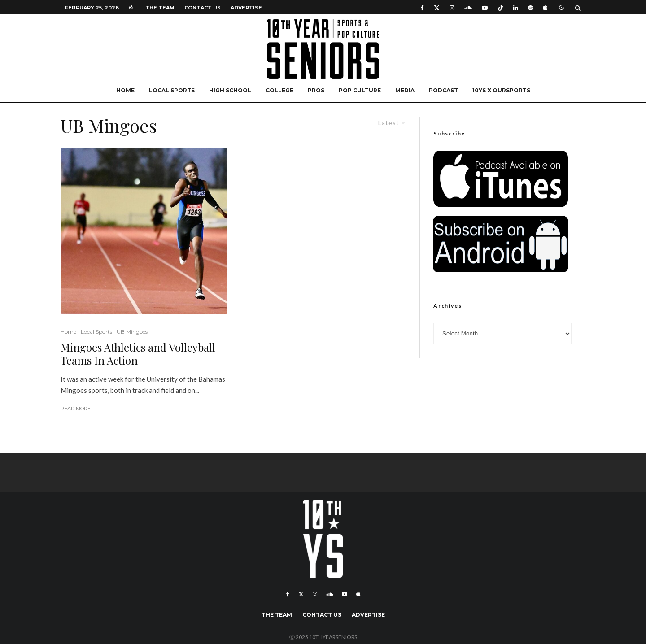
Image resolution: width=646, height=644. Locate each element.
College (279, 90)
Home (125, 90)
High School (230, 90)
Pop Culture (360, 90)
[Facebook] (422, 7)
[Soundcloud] (468, 7)
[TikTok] (500, 7)
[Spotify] (530, 7)
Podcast (443, 90)
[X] (437, 7)
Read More (76, 409)
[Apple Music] (545, 7)
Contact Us (203, 8)
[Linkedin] (516, 7)
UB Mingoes (132, 332)
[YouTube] (485, 7)
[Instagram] (452, 7)
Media (405, 90)
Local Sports (172, 90)
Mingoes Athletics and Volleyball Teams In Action (138, 354)
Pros (316, 90)
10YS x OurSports (501, 90)
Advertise (246, 8)
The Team (160, 8)
